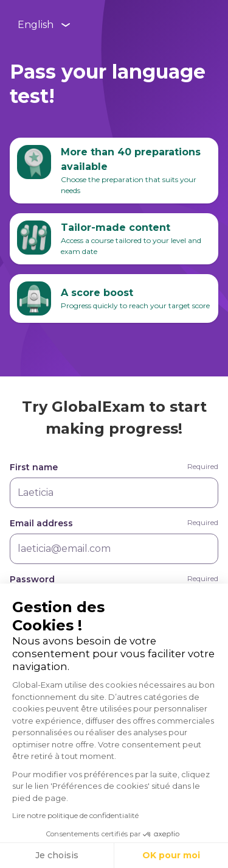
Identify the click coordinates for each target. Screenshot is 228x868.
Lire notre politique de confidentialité (75, 815)
